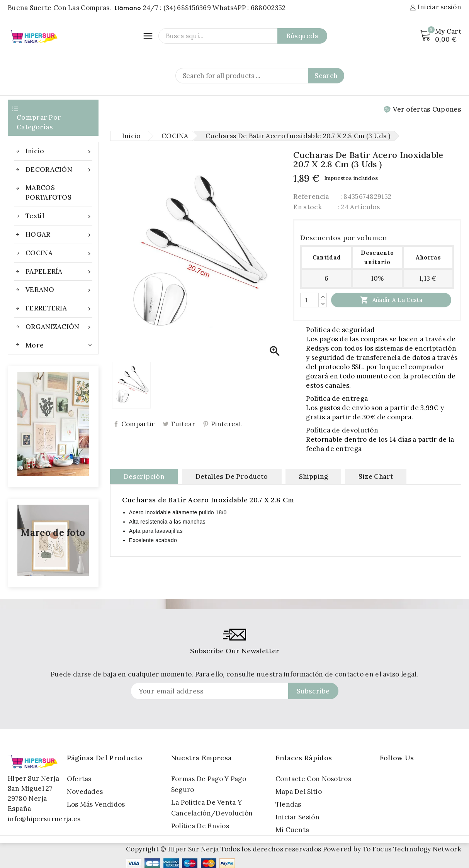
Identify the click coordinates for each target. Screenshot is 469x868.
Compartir (138, 424)
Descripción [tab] (144, 476)
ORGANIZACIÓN (59, 327)
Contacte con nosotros (313, 779)
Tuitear (183, 424)
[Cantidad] (309, 300)
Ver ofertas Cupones (422, 109)
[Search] (260, 76)
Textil (59, 216)
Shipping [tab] (313, 476)
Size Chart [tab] (376, 476)
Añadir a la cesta (391, 299)
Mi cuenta (292, 830)
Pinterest (226, 424)
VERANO (59, 290)
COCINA (59, 253)
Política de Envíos (200, 826)
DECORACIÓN (59, 170)
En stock (307, 207)
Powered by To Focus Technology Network (392, 849)
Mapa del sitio (299, 792)
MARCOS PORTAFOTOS (48, 192)
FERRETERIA (59, 308)
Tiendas (288, 804)
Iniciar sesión (297, 817)
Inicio (59, 151)
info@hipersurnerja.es (44, 819)
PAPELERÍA (59, 272)
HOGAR (59, 235)
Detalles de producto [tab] (232, 476)
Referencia (311, 196)
